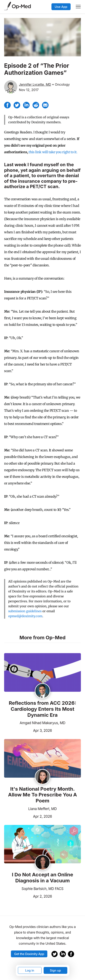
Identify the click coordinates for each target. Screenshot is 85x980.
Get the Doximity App (29, 954)
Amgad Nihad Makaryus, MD (42, 723)
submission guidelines (25, 611)
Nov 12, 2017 (29, 90)
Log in (30, 970)
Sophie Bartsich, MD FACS (42, 889)
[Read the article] (42, 673)
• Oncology (61, 84)
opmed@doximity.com (25, 616)
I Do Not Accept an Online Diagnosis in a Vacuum (42, 878)
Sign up (55, 970)
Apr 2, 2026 (28, 816)
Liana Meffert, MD (42, 809)
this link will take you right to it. (53, 152)
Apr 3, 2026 (28, 730)
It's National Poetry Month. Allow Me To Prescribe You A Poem (42, 795)
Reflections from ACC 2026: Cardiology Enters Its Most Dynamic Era (42, 709)
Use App (61, 7)
